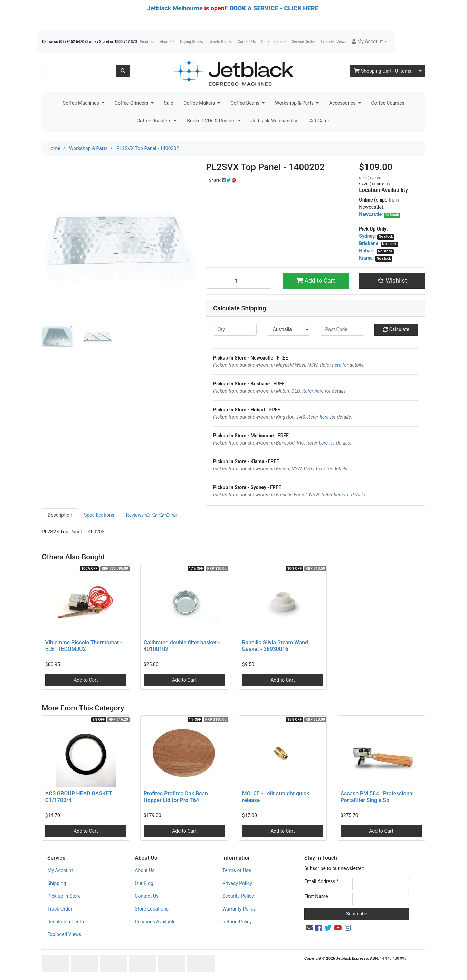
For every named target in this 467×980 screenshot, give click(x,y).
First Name (316, 896)
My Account (60, 870)
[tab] (60, 515)
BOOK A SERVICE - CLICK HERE (274, 8)
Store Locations (274, 42)
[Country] (289, 330)
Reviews (152, 515)
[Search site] (123, 71)
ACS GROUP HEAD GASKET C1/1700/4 (79, 797)
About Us (167, 42)
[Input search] (79, 71)
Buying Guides (192, 42)
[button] (369, 42)
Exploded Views (334, 42)
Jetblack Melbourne (175, 8)
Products (147, 42)
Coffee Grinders (132, 103)
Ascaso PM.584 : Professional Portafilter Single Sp (377, 797)
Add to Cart (316, 281)
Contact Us (247, 42)
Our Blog (144, 883)
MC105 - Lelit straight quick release (276, 797)
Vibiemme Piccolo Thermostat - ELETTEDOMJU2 (84, 646)
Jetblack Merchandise (275, 121)
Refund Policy (237, 922)
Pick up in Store (64, 896)
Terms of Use (237, 870)
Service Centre (303, 42)
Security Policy (238, 896)
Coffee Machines (81, 103)
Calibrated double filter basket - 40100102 (182, 646)
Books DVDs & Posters (212, 121)
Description (60, 515)
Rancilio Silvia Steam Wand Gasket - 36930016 (275, 646)
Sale (169, 103)
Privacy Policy (237, 883)
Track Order (60, 909)
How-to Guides (221, 42)
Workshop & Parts (295, 103)
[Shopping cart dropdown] (420, 71)
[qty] (235, 330)
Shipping (57, 883)
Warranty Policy (239, 909)
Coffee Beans (245, 103)
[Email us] (309, 928)
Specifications (99, 515)
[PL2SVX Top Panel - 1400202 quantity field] (239, 281)
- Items (383, 71)
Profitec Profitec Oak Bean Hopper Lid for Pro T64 (176, 797)
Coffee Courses (388, 103)
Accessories (343, 103)
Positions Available (155, 922)
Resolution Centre (66, 922)
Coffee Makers (200, 103)
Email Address (321, 881)
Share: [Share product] (223, 180)
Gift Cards (320, 121)
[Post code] (342, 330)
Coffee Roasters (155, 121)
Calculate (396, 329)
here (337, 365)
